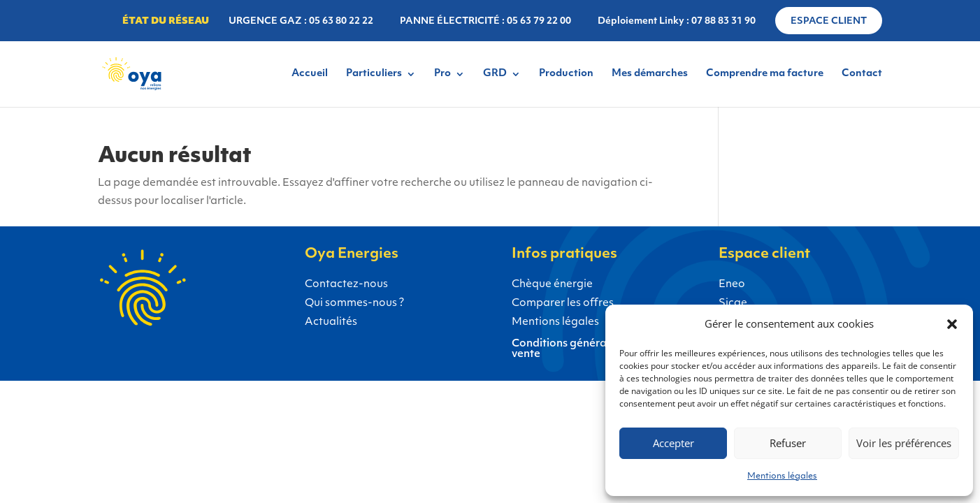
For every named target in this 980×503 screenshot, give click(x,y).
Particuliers (374, 74)
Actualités (331, 322)
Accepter (673, 443)
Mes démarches (650, 74)
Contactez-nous (346, 285)
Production (566, 74)
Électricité (75, 449)
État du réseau (166, 21)
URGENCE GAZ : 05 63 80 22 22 (301, 21)
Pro (442, 74)
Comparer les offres (563, 304)
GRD (495, 74)
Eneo (732, 285)
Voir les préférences (904, 443)
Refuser (788, 443)
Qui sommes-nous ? (354, 304)
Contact (862, 74)
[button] (952, 324)
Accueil (310, 74)
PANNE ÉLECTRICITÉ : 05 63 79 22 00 (485, 21)
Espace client (829, 21)
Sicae (733, 304)
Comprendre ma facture (765, 74)
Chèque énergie (552, 285)
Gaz (151, 449)
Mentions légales (782, 476)
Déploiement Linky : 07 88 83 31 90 (677, 21)
